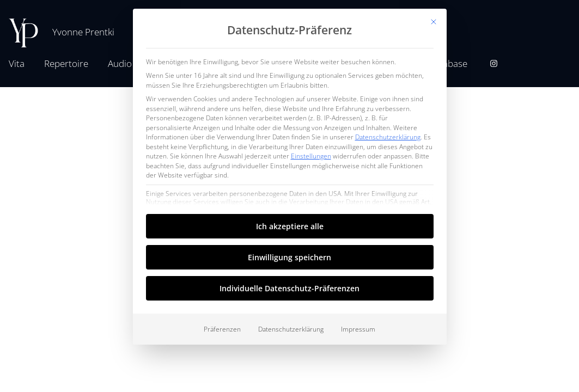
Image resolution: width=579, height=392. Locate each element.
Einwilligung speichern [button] (289, 257)
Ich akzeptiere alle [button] (290, 226)
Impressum (358, 329)
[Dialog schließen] (434, 22)
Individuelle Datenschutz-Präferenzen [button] (289, 288)
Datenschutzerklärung (388, 137)
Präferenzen (222, 329)
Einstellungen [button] (311, 156)
